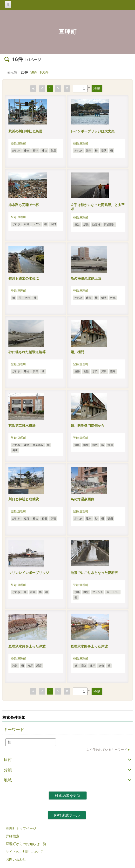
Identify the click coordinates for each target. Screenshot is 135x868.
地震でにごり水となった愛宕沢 (94, 573)
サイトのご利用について (24, 852)
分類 (8, 770)
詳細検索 (13, 836)
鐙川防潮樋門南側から (88, 426)
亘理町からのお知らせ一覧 (26, 844)
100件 (44, 72)
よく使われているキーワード (107, 750)
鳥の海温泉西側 (82, 499)
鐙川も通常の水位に (24, 278)
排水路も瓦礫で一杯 (24, 205)
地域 (8, 780)
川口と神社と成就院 (24, 499)
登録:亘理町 (18, 144)
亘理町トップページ (21, 828)
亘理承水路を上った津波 (27, 646)
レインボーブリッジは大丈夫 (93, 131)
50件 (34, 72)
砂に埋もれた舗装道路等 (27, 352)
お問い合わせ (16, 859)
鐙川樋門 (77, 352)
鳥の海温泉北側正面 (86, 278)
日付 (8, 759)
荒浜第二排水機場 (22, 426)
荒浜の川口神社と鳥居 (25, 131)
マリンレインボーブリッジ (29, 573)
